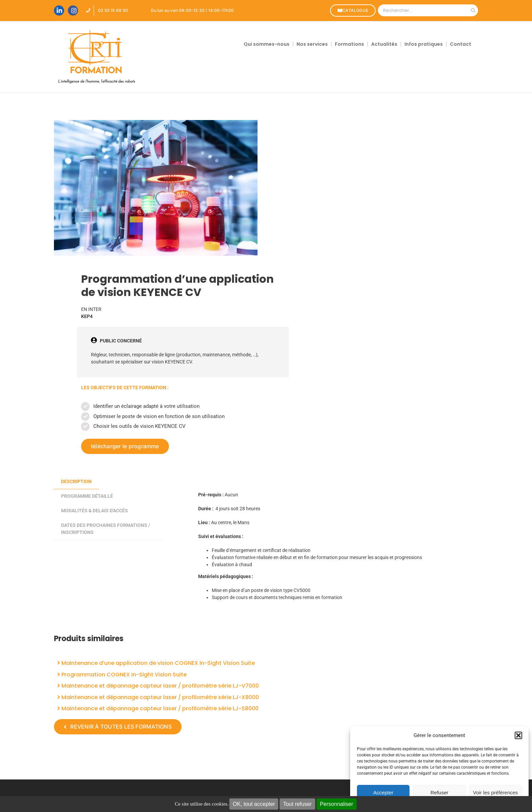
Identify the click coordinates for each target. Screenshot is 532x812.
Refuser (440, 793)
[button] (518, 735)
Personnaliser (337, 804)
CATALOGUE (352, 10)
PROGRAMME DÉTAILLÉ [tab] (87, 496)
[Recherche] (473, 10)
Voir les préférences (496, 793)
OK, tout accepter (254, 804)
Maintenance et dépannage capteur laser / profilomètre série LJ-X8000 (158, 697)
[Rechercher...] (423, 10)
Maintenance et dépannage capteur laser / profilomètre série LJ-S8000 (158, 708)
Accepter (383, 793)
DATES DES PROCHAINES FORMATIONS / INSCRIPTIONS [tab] (106, 529)
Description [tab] (76, 481)
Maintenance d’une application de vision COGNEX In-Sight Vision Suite (156, 663)
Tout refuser (297, 804)
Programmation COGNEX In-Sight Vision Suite (122, 675)
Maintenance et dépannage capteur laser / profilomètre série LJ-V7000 (158, 686)
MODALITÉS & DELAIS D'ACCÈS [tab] (94, 511)
